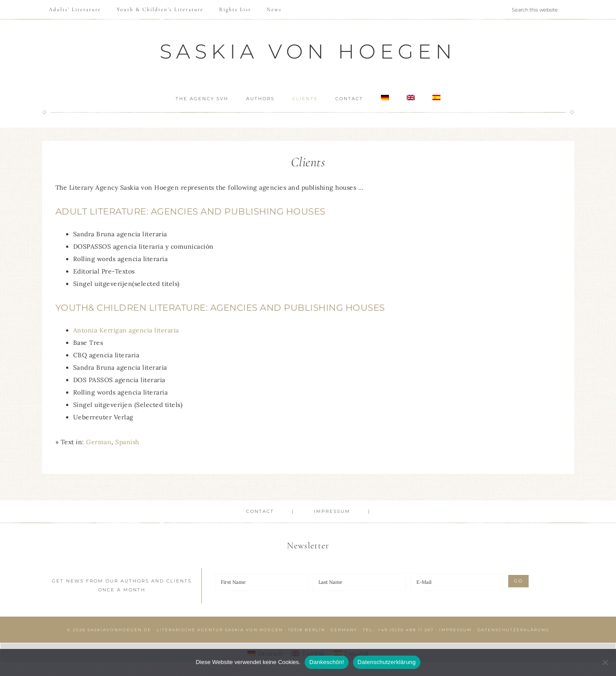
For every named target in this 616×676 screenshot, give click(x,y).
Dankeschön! (327, 662)
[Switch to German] (387, 98)
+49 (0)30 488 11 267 (406, 630)
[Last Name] (359, 582)
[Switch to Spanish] (443, 98)
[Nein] (605, 662)
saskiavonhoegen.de (119, 630)
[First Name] (262, 582)
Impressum (455, 630)
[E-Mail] (457, 582)
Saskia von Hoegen (308, 51)
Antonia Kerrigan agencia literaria (126, 330)
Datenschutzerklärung (513, 630)
